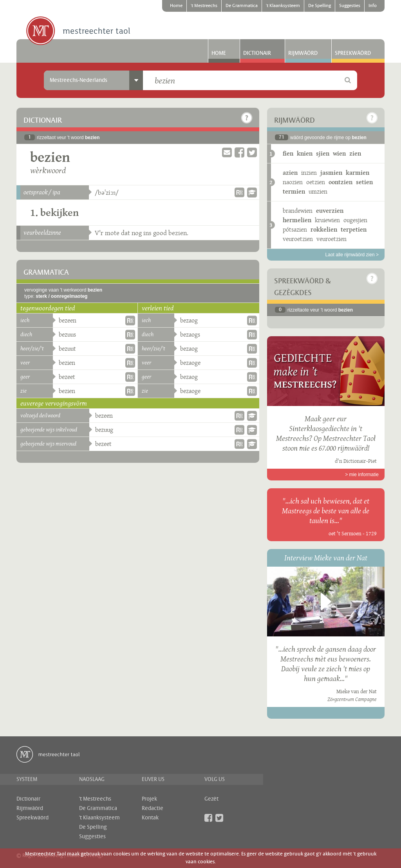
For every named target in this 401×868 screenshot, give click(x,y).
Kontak (150, 818)
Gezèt (211, 799)
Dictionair (257, 53)
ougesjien (355, 220)
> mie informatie (362, 475)
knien (305, 153)
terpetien (354, 229)
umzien (318, 191)
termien (294, 191)
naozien (293, 182)
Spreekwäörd (353, 53)
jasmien (331, 173)
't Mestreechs (204, 6)
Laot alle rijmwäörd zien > (352, 255)
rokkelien (324, 229)
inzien (309, 173)
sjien (323, 153)
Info (373, 6)
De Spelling (320, 6)
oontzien (340, 182)
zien (355, 153)
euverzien (330, 211)
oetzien (316, 182)
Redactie (153, 808)
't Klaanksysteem (283, 6)
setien (364, 182)
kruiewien (327, 220)
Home (176, 6)
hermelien (297, 220)
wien (339, 153)
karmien (358, 173)
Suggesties (350, 6)
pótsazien (295, 229)
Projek (149, 799)
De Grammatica (242, 6)
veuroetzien (298, 239)
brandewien (298, 211)
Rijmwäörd (303, 53)
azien (290, 173)
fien (288, 153)
